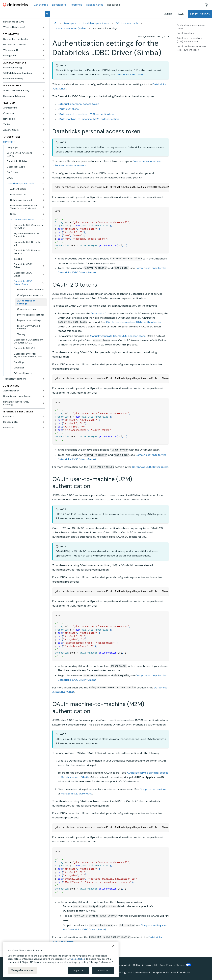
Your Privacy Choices (176, 965)
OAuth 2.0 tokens (68, 109)
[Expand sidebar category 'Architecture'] (43, 108)
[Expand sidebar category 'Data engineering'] (43, 68)
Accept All (103, 970)
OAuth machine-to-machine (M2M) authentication (88, 119)
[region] (61, 959)
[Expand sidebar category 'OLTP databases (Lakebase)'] (43, 73)
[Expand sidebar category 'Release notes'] (43, 422)
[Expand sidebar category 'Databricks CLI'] (43, 195)
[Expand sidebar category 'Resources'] (43, 428)
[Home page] (55, 23)
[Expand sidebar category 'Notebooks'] (43, 119)
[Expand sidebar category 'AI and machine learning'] (43, 90)
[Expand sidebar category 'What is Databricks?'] (43, 27)
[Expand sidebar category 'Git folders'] (43, 172)
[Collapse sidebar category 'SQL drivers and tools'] (43, 220)
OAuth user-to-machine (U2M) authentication (86, 114)
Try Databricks (200, 14)
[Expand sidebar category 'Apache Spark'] (43, 130)
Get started (41, 5)
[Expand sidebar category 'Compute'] (43, 113)
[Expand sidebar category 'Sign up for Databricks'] (43, 39)
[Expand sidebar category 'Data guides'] (43, 56)
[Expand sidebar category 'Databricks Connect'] (43, 200)
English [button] (168, 14)
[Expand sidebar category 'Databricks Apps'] (43, 167)
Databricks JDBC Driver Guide (150, 467)
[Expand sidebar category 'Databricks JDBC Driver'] (43, 274)
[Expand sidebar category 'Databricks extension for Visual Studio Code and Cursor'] (43, 207)
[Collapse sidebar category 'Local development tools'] (43, 184)
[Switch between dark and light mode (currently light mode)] (207, 5)
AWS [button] (181, 14)
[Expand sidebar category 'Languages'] (43, 147)
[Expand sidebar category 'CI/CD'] (43, 178)
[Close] (113, 946)
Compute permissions (153, 789)
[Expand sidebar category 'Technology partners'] (43, 379)
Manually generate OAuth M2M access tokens (118, 336)
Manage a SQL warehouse (77, 794)
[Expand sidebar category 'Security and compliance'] (43, 396)
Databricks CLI (100, 313)
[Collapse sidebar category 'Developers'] (43, 142)
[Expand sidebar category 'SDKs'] (43, 214)
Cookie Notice (78, 959)
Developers (59, 5)
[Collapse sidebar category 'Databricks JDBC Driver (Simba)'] (43, 283)
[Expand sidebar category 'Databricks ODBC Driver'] (43, 266)
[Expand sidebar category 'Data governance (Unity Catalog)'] (43, 403)
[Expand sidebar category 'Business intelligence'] (43, 96)
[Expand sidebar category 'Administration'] (43, 391)
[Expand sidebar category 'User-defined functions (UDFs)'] (43, 154)
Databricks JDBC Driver (130, 75)
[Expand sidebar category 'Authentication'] (43, 189)
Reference (76, 5)
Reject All (78, 970)
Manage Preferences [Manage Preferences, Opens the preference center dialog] (22, 970)
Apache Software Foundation (173, 972)
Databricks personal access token (78, 104)
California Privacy (145, 965)
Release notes (95, 5)
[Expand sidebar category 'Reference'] (43, 417)
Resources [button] (114, 5)
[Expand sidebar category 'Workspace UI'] (43, 50)
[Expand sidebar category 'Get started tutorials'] (43, 45)
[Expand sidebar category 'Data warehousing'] (43, 79)
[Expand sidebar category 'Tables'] (43, 125)
